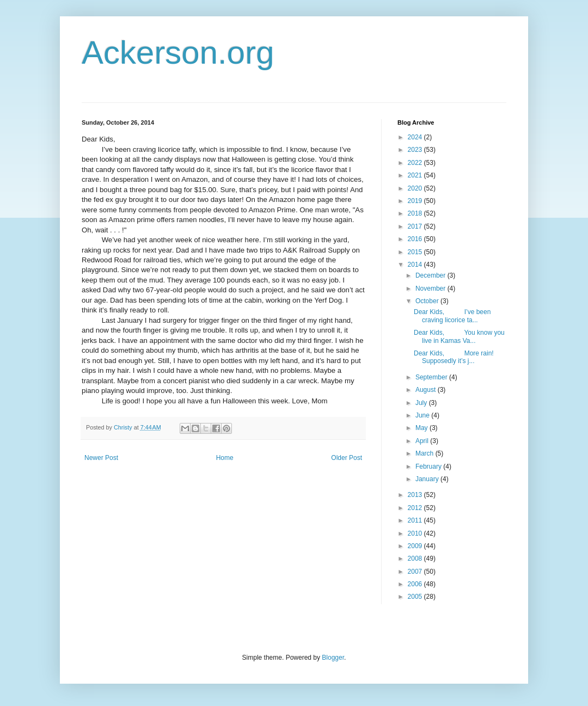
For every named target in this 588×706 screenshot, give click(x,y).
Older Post (347, 458)
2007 (416, 572)
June (423, 415)
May (422, 428)
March (425, 453)
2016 (416, 239)
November (431, 288)
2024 (416, 137)
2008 (416, 558)
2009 (416, 546)
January (428, 479)
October (428, 301)
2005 (416, 597)
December (431, 275)
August (427, 390)
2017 (416, 226)
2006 (416, 584)
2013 (416, 495)
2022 (416, 163)
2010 (416, 533)
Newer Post (101, 458)
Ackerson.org (178, 53)
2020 (416, 188)
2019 (416, 201)
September (432, 377)
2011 (416, 520)
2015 (416, 252)
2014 (416, 265)
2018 (416, 213)
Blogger (333, 658)
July (422, 403)
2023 (416, 150)
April (423, 441)
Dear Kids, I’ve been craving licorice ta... (452, 316)
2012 (416, 508)
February (429, 466)
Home (225, 458)
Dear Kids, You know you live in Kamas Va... (459, 336)
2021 (416, 175)
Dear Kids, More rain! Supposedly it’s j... (454, 357)
